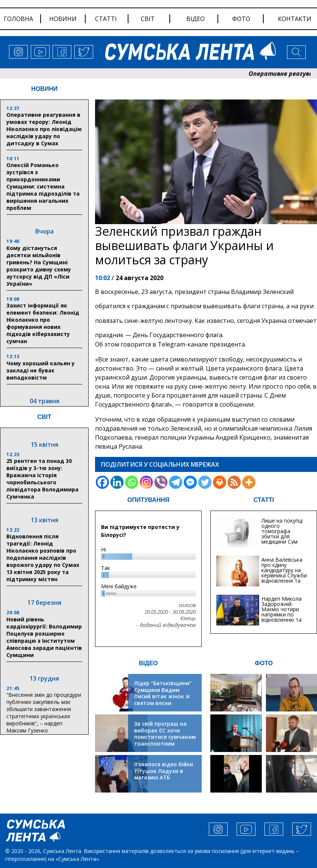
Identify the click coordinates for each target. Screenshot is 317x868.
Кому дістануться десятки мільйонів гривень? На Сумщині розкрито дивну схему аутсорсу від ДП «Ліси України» (39, 266)
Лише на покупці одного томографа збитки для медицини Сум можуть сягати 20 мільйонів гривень (285, 536)
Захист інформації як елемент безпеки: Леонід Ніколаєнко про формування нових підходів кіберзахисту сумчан (43, 323)
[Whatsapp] (132, 482)
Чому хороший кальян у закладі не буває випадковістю (41, 370)
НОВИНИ (44, 89)
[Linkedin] (117, 482)
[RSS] (234, 482)
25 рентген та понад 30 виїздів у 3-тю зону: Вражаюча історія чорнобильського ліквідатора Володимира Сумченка (42, 479)
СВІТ (44, 417)
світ (148, 19)
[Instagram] (146, 482)
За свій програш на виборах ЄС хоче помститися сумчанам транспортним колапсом (165, 737)
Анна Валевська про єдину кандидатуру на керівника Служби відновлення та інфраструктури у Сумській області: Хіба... (284, 578)
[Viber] (161, 482)
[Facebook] (102, 482)
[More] (249, 482)
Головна (18, 19)
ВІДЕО (149, 663)
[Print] (220, 482)
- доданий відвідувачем (166, 625)
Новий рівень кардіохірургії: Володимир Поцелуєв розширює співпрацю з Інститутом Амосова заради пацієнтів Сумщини (44, 637)
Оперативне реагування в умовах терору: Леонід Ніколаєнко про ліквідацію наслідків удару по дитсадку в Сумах (44, 129)
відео (195, 19)
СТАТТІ (264, 500)
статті (106, 19)
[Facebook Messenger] (190, 482)
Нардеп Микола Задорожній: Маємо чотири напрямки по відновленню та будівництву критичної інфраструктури (282, 617)
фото (241, 19)
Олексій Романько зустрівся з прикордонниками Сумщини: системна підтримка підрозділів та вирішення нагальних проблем (43, 186)
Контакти (295, 19)
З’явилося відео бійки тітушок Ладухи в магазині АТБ (164, 771)
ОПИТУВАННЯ (148, 500)
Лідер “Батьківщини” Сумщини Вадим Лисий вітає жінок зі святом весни (163, 693)
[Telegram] (176, 482)
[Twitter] (205, 482)
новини (63, 19)
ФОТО (264, 663)
